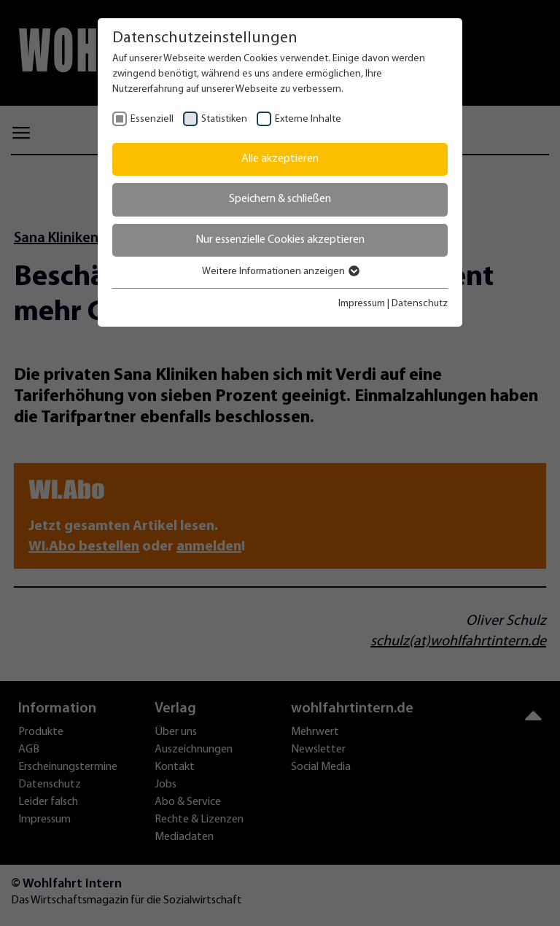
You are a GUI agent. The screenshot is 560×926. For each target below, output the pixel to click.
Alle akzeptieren (280, 159)
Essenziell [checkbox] (152, 119)
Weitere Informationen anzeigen (280, 272)
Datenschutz (420, 304)
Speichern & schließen (280, 199)
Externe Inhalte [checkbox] (308, 119)
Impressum (362, 304)
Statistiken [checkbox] (224, 119)
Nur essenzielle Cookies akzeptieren (280, 240)
